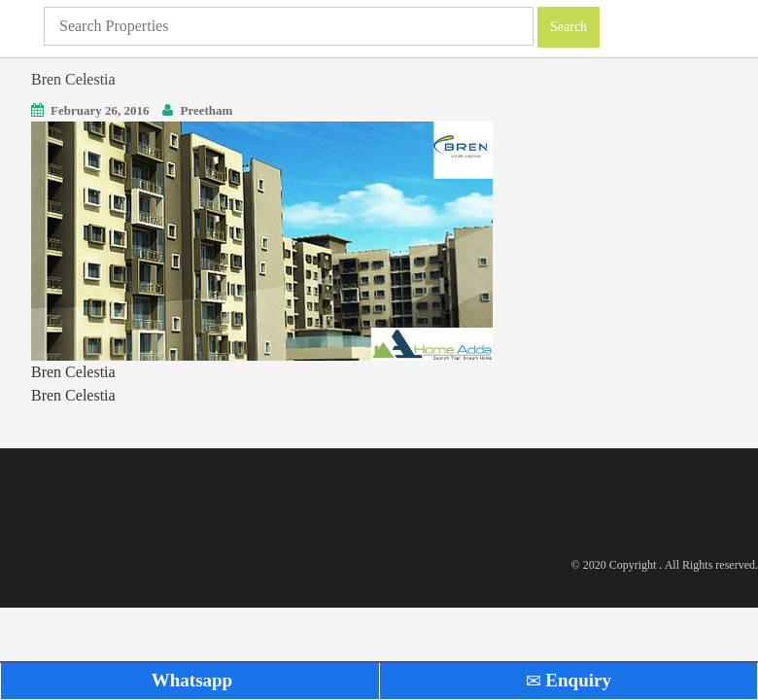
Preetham (206, 110)
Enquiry (568, 680)
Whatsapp (189, 680)
